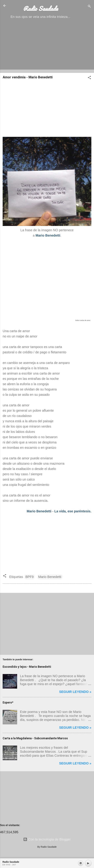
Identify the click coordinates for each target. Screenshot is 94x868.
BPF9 (30, 577)
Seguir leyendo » (75, 692)
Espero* (8, 702)
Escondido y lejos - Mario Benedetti (27, 667)
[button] (89, 78)
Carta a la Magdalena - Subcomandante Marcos (35, 738)
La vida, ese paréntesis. (73, 511)
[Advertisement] (47, 47)
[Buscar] (89, 7)
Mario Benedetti (39, 511)
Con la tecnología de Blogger (47, 839)
